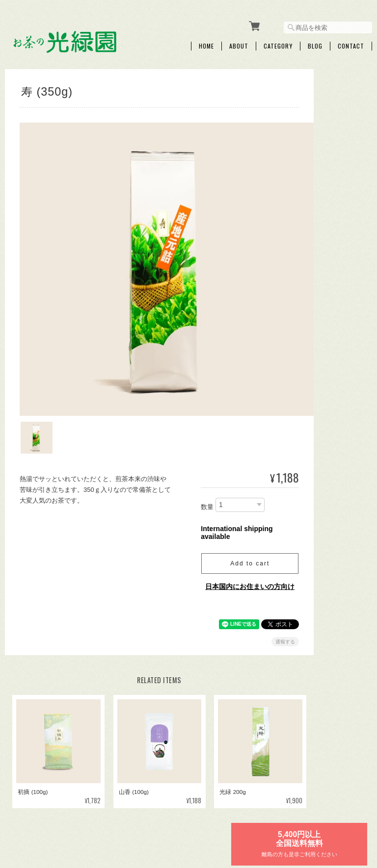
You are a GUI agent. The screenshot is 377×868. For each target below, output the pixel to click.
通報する (265, 604)
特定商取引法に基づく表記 (336, 609)
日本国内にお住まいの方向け (230, 549)
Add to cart (230, 526)
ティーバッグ (327, 224)
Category (278, 43)
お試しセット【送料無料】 (336, 420)
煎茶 (316, 292)
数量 (187, 470)
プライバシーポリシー (264, 817)
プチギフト (324, 201)
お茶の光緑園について (193, 817)
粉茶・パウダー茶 (333, 346)
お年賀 (319, 246)
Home (206, 43)
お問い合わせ (327, 636)
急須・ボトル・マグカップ (336, 451)
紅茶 (316, 369)
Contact (351, 43)
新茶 (316, 155)
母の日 (319, 269)
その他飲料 (324, 392)
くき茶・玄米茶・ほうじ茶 (336, 319)
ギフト (319, 178)
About (239, 43)
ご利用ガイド (327, 582)
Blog (315, 43)
